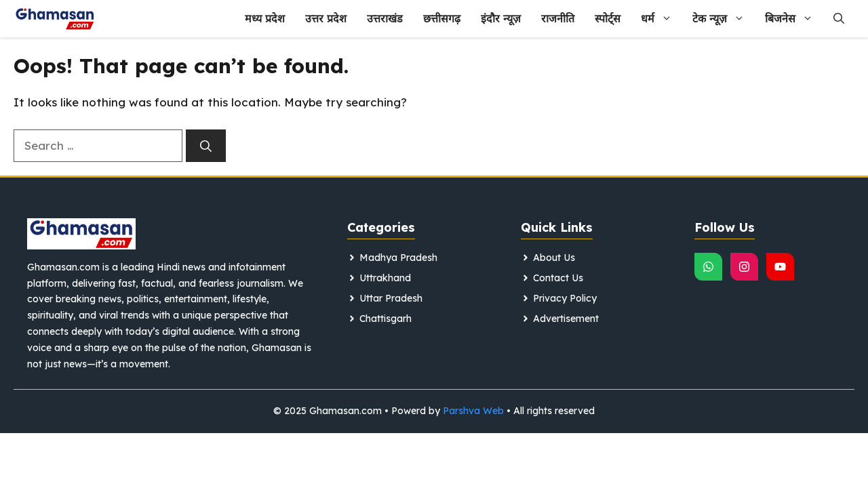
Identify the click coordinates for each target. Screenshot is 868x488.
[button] (839, 19)
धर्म (662, 19)
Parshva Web (473, 411)
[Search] (206, 146)
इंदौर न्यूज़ (501, 18)
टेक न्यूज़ (724, 19)
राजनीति (558, 18)
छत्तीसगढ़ (442, 18)
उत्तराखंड (385, 18)
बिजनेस (794, 19)
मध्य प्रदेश (265, 18)
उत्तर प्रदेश (326, 18)
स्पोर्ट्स (608, 18)
